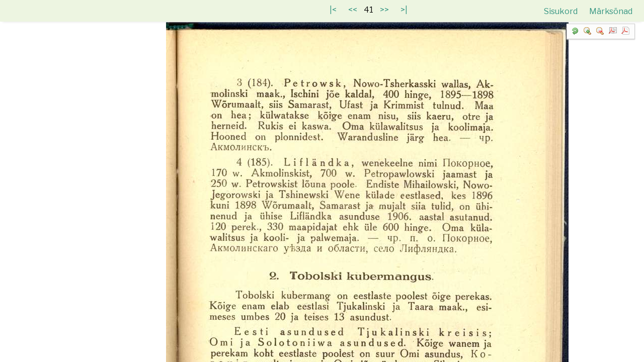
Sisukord (561, 11)
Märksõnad (611, 11)
